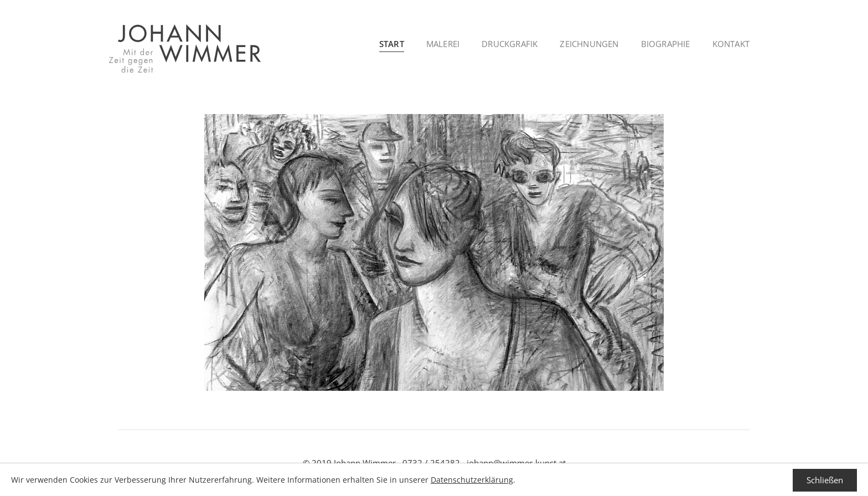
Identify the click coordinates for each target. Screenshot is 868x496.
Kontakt (731, 44)
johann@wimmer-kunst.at (516, 463)
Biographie (666, 44)
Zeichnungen (589, 44)
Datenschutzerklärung (472, 480)
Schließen (825, 480)
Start (392, 44)
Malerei (443, 44)
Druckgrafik (510, 44)
